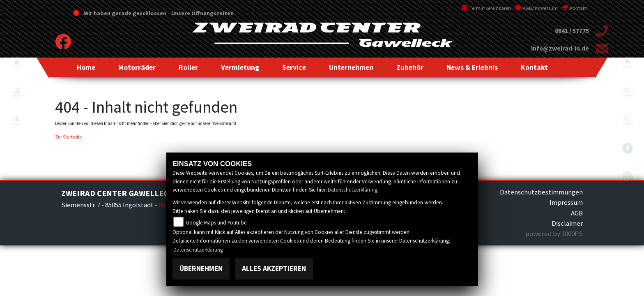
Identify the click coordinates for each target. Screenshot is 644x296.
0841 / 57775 (572, 31)
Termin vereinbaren (486, 8)
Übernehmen (201, 268)
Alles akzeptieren (274, 268)
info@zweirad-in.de (560, 48)
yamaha (16, 90)
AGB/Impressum (536, 8)
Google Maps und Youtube (216, 223)
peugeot (16, 119)
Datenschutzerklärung (353, 190)
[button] (137, 67)
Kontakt (574, 8)
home (16, 62)
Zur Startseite (68, 137)
